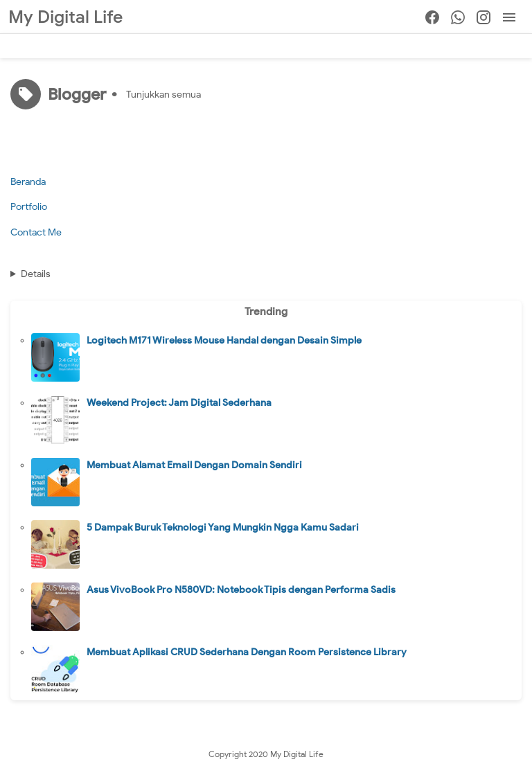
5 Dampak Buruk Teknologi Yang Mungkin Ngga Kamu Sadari (223, 527)
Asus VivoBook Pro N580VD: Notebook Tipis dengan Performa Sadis (241, 590)
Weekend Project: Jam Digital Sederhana (179, 403)
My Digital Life (65, 17)
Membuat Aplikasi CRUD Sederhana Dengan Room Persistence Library (247, 652)
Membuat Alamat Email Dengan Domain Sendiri (194, 465)
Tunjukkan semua (163, 95)
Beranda (28, 182)
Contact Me (36, 232)
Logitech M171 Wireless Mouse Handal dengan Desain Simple (224, 340)
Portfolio (29, 207)
